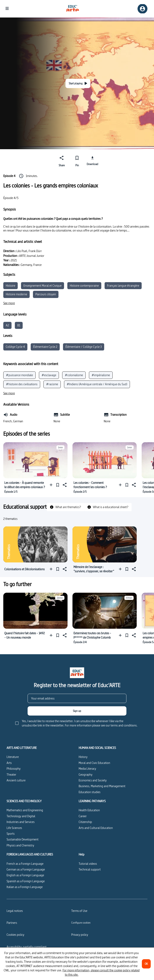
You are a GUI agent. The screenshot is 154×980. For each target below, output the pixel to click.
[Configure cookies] (81, 923)
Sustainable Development (23, 839)
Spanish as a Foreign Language (26, 881)
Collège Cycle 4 (15, 347)
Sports (11, 834)
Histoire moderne (16, 294)
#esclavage (49, 375)
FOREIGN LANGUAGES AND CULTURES (30, 854)
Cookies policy (15, 935)
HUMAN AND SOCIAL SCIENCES (97, 748)
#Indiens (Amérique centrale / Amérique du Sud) (97, 384)
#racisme (52, 384)
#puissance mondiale (19, 375)
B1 (19, 325)
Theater (11, 775)
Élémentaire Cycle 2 (45, 347)
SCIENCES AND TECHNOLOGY (24, 801)
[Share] (62, 161)
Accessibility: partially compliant (27, 947)
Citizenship (85, 822)
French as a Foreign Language (25, 864)
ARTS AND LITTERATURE (22, 748)
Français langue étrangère (123, 286)
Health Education (89, 810)
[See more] (9, 303)
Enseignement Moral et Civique (43, 286)
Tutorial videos (88, 864)
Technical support (90, 869)
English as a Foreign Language (25, 875)
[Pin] (77, 161)
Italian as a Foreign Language (25, 887)
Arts (9, 763)
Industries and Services (21, 822)
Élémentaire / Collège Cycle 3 (84, 347)
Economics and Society (93, 780)
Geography (86, 775)
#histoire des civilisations (22, 384)
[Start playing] (78, 83)
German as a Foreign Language (26, 869)
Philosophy (14, 769)
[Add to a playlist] (52, 485)
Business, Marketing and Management (102, 786)
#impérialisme (101, 375)
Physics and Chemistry (20, 845)
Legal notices (15, 911)
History (83, 757)
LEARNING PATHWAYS (92, 801)
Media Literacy (87, 769)
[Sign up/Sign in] (142, 9)
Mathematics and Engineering (25, 810)
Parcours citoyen (46, 294)
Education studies (90, 792)
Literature (13, 757)
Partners (12, 923)
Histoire (10, 286)
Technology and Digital (21, 816)
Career (83, 816)
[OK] (146, 964)
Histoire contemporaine (84, 286)
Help (82, 854)
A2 (7, 325)
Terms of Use (79, 911)
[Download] (92, 161)
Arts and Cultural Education (96, 828)
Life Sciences (14, 828)
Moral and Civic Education (94, 763)
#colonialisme (74, 375)
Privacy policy (80, 935)
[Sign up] (77, 711)
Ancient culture (16, 780)
